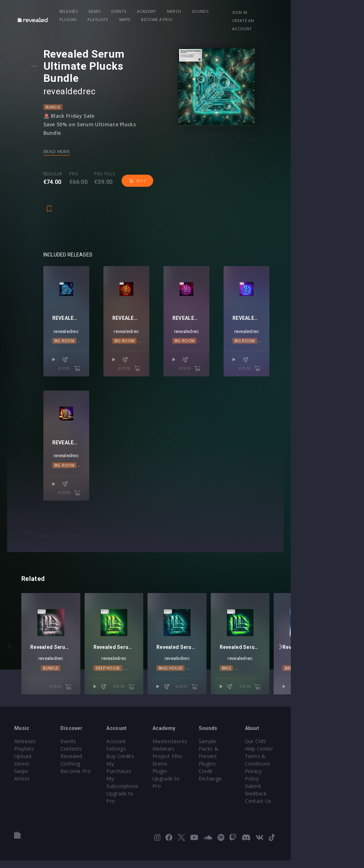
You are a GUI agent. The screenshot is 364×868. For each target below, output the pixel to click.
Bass (281, 690)
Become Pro (88, 786)
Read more (63, 139)
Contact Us (319, 808)
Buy (143, 169)
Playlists (266, 11)
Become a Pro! (106, 19)
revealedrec (81, 336)
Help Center (320, 771)
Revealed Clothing (94, 779)
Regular (59, 162)
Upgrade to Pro (149, 793)
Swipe (74, 19)
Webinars (200, 771)
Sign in (299, 12)
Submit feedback (326, 801)
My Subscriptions (151, 786)
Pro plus (111, 162)
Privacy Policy (322, 793)
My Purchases (148, 779)
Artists (22, 793)
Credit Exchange (267, 786)
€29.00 (79, 709)
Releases (78, 11)
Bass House (207, 690)
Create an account (313, 20)
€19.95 (160, 709)
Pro (80, 162)
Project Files (204, 779)
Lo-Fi (149, 690)
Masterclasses (206, 764)
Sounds (209, 11)
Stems (197, 786)
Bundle (59, 95)
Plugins (237, 11)
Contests (83, 771)
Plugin (196, 793)
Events (128, 11)
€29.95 (92, 365)
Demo (103, 11)
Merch (183, 11)
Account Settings (151, 764)
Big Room (71, 345)
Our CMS (316, 764)
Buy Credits (145, 771)
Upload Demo (31, 779)
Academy (155, 11)
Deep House (126, 690)
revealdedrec (76, 79)
